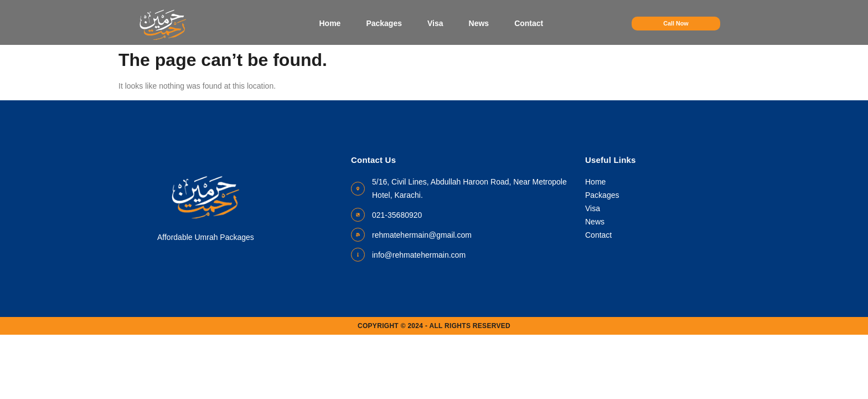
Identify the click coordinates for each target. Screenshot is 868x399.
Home (330, 23)
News (479, 23)
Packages (384, 23)
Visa (435, 23)
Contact (529, 23)
